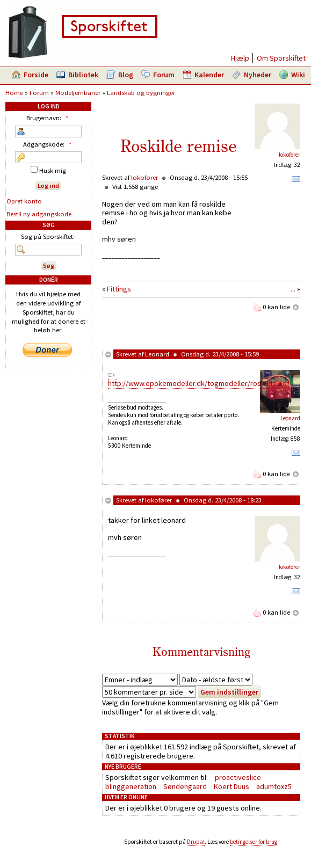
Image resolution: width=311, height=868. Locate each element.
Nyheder (258, 75)
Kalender (209, 75)
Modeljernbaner (78, 93)
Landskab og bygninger (141, 93)
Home (14, 93)
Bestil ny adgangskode (39, 214)
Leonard (157, 354)
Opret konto (24, 201)
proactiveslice (238, 777)
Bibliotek (83, 75)
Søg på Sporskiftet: (48, 236)
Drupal (196, 842)
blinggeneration (131, 786)
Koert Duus (232, 786)
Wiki (298, 75)
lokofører (290, 155)
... (293, 289)
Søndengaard (185, 786)
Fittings (119, 289)
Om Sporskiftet (281, 58)
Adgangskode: (49, 144)
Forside (36, 75)
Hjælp (240, 58)
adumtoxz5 (274, 786)
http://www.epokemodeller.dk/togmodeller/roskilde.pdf (199, 383)
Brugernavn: (49, 118)
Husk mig (48, 170)
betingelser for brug (254, 842)
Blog (126, 75)
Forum (164, 75)
